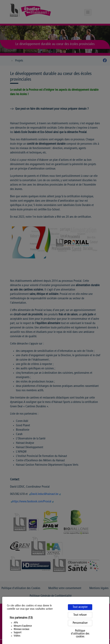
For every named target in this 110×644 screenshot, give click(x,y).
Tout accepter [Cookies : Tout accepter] (80, 607)
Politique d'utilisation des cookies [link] (80, 634)
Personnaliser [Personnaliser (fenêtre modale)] (80, 623)
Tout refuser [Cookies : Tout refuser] (80, 615)
